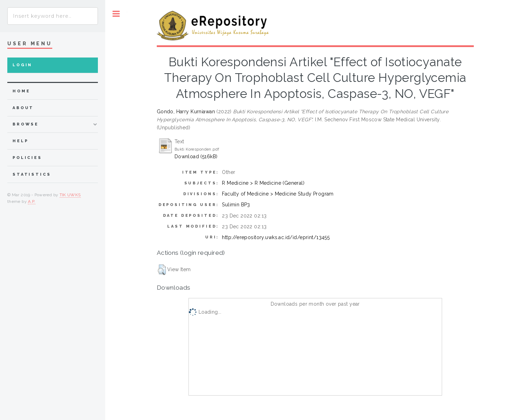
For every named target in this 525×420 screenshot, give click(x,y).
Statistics (32, 174)
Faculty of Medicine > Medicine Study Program (278, 194)
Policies (27, 158)
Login (22, 65)
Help (20, 141)
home (21, 91)
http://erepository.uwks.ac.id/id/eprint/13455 (276, 237)
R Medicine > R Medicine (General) (263, 183)
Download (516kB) (196, 156)
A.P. (32, 201)
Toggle (116, 14)
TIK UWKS (70, 195)
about (23, 108)
